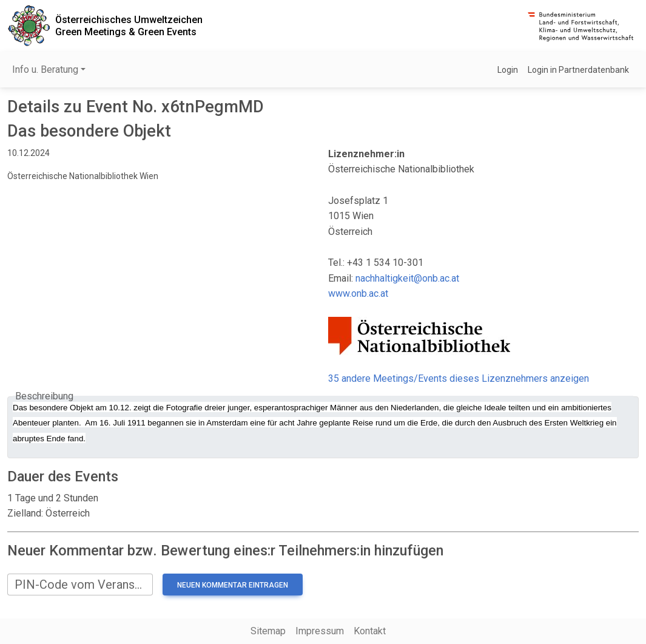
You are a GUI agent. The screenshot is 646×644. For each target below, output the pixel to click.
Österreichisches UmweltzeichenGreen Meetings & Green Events (129, 25)
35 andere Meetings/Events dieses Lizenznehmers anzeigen (459, 378)
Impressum (320, 631)
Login (508, 70)
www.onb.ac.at (358, 293)
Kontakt (370, 631)
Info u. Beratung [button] (45, 69)
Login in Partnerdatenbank (578, 70)
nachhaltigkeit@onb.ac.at (407, 278)
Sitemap (268, 631)
